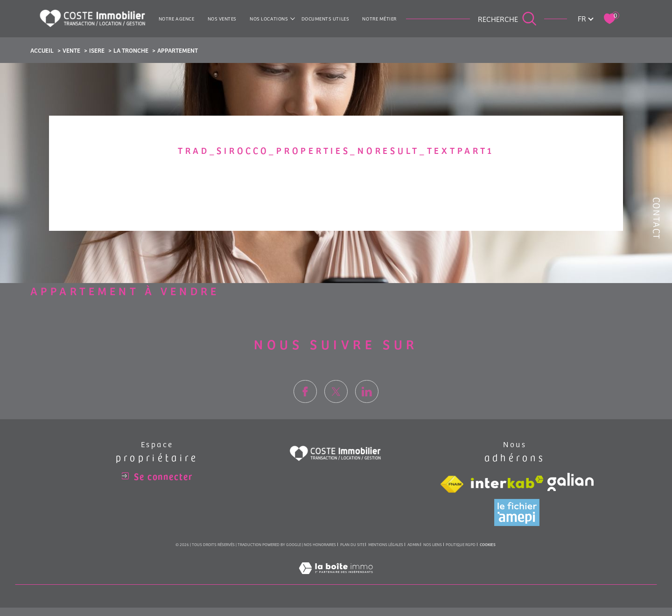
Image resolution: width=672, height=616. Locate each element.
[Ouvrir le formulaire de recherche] (507, 19)
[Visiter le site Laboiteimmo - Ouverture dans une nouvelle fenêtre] (336, 578)
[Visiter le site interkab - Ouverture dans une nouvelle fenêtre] (507, 482)
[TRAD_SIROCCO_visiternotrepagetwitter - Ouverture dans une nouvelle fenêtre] (336, 404)
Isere (97, 50)
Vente (71, 50)
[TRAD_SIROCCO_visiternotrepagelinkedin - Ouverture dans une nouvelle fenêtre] (367, 404)
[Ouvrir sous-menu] (293, 18)
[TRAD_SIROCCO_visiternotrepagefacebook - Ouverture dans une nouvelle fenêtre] (305, 404)
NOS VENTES (222, 18)
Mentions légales (386, 544)
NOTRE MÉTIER (379, 18)
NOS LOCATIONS (269, 18)
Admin (413, 544)
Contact (657, 218)
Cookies (488, 545)
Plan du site (352, 544)
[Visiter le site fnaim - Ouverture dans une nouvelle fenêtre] (452, 484)
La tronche (131, 50)
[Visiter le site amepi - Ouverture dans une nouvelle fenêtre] (517, 512)
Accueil (42, 50)
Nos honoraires (320, 544)
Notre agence (177, 18)
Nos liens (433, 544)
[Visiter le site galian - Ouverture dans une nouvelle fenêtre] (570, 482)
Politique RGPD (461, 544)
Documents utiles (325, 18)
